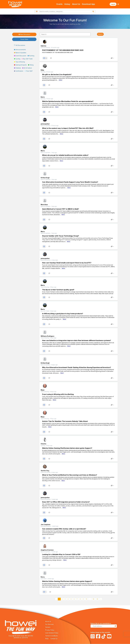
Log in (113, 4)
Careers (48, 627)
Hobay (67, 4)
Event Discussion (20, 56)
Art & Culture (27, 68)
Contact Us (54, 639)
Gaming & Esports (20, 65)
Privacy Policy (50, 630)
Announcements (20, 50)
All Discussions (20, 45)
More (61, 80)
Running (31, 56)
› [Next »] (101, 599)
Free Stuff (29, 71)
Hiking (31, 65)
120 (94, 599)
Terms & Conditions (51, 636)
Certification (19, 71)
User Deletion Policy (52, 633)
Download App (88, 4)
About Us (76, 4)
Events (59, 4)
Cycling (17, 59)
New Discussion (24, 34)
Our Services (49, 624)
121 (97, 599)
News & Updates (20, 53)
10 (86, 599)
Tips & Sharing (19, 62)
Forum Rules (24, 39)
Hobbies (18, 68)
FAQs (47, 639)
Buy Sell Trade (27, 59)
